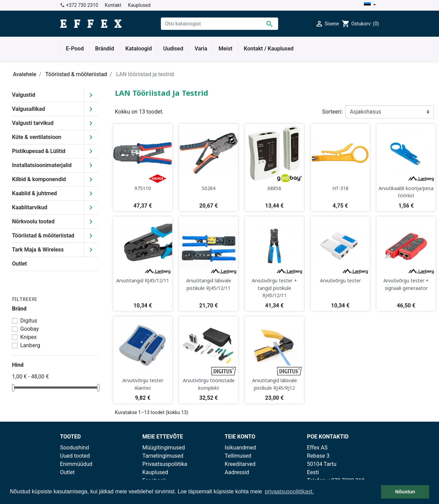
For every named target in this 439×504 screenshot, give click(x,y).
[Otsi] (219, 24)
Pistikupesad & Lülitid (39, 151)
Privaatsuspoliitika (165, 464)
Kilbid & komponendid (39, 179)
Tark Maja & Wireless (38, 250)
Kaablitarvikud (30, 207)
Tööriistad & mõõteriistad (43, 236)
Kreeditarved (240, 464)
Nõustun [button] (405, 492)
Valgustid (24, 95)
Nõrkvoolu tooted (33, 221)
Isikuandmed (240, 448)
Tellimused (238, 456)
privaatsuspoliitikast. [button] (289, 491)
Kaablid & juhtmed (34, 193)
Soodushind (74, 448)
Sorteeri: (332, 112)
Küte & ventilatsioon (37, 137)
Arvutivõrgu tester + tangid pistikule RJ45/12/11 (274, 288)
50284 (209, 188)
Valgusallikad (28, 109)
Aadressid (237, 472)
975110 (143, 188)
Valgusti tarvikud (33, 123)
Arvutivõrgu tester (340, 280)
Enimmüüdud (76, 464)
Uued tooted (75, 456)
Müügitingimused (164, 448)
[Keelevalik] (370, 5)
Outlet (19, 264)
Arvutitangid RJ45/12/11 (143, 280)
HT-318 (340, 188)
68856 (274, 188)
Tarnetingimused (163, 456)
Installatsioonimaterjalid (42, 165)
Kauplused (139, 5)
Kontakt (113, 5)
